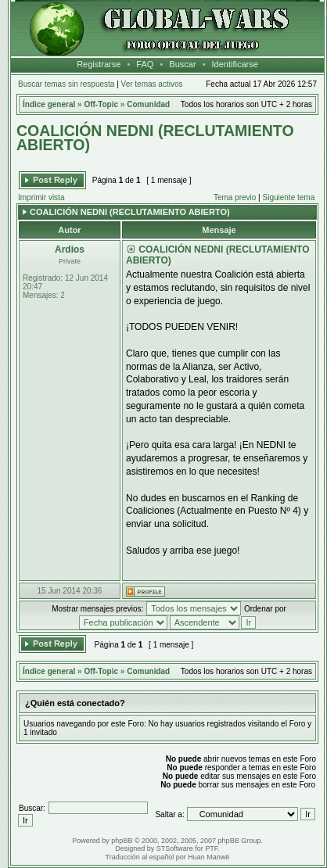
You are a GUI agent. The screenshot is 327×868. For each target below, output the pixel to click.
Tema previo (235, 197)
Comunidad (148, 104)
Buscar (182, 64)
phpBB (122, 841)
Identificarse (235, 64)
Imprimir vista (41, 197)
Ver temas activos (152, 84)
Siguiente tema (289, 197)
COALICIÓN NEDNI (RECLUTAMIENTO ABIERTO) (155, 138)
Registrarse (99, 64)
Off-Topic (101, 104)
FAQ (145, 64)
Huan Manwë (208, 857)
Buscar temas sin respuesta (66, 84)
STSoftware (175, 848)
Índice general (49, 104)
